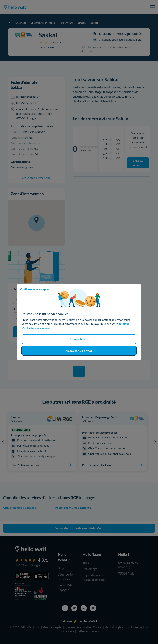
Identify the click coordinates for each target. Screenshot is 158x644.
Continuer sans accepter (35, 289)
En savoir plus (79, 339)
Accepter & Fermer (79, 351)
